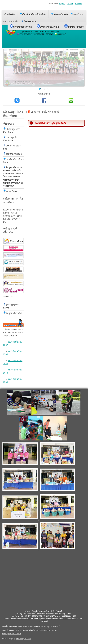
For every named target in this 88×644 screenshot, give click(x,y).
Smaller (79, 4)
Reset (70, 4)
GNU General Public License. (46, 630)
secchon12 (44, 621)
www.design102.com (23, 639)
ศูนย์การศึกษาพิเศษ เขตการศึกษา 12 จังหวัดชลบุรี (58, 618)
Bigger (62, 4)
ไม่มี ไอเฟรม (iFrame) (44, 580)
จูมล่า (4, 630)
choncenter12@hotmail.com (20, 618)
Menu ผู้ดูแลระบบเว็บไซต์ (11, 634)
